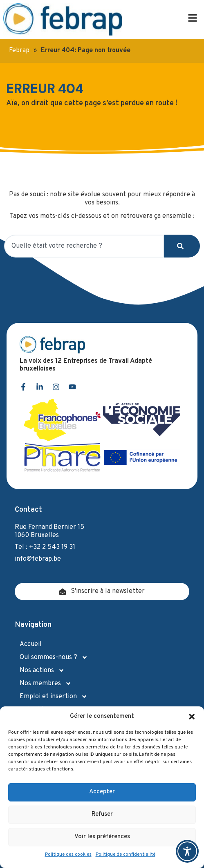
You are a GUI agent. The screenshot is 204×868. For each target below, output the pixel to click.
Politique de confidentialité (126, 855)
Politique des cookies (68, 855)
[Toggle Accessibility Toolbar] (187, 851)
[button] (192, 717)
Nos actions (42, 670)
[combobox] (84, 246)
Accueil (31, 644)
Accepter (102, 792)
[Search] (182, 246)
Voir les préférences (102, 837)
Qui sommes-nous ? (54, 657)
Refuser (102, 814)
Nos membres (46, 684)
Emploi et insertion (54, 697)
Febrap (19, 51)
